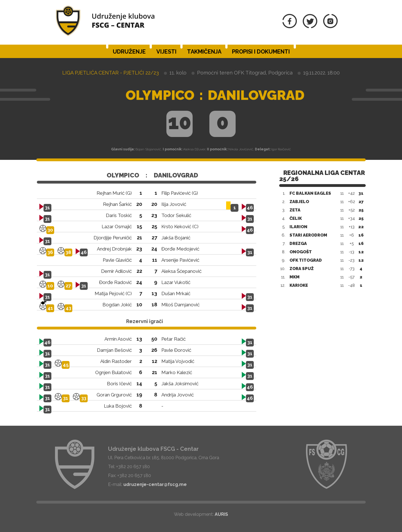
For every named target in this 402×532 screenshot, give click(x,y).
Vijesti (166, 52)
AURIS (221, 514)
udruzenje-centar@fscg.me (155, 484)
